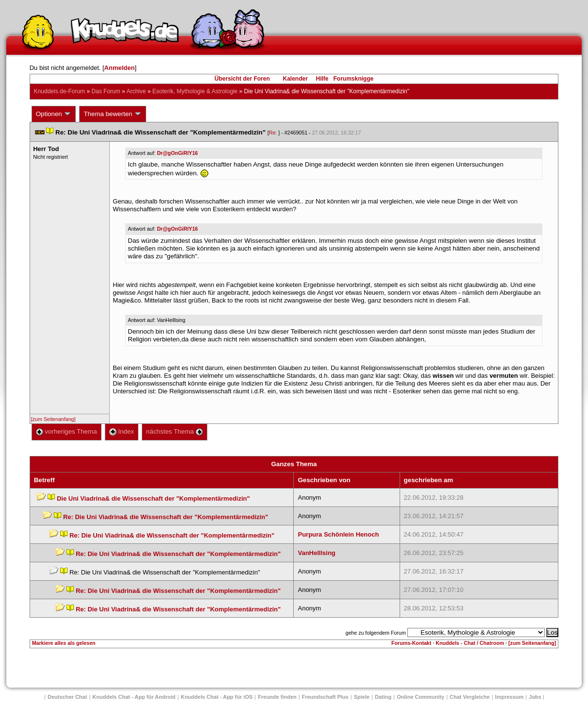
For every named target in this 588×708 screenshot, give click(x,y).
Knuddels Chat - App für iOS (217, 697)
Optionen (54, 114)
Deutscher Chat (67, 697)
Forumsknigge (354, 79)
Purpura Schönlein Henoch (338, 534)
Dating (383, 697)
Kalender (295, 79)
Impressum (510, 697)
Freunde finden (277, 697)
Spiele (362, 697)
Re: (274, 133)
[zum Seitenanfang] (53, 419)
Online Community (420, 697)
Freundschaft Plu (325, 697)
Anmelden (120, 68)
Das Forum (106, 91)
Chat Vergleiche (470, 697)
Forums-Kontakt (411, 643)
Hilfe (322, 79)
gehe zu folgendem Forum (375, 633)
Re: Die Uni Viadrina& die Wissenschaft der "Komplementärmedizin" (166, 517)
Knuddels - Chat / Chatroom (470, 643)
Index (122, 431)
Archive (136, 91)
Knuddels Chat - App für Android (134, 697)
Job (535, 697)
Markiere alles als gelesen (64, 643)
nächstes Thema (175, 431)
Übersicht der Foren (242, 79)
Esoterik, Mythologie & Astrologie (195, 91)
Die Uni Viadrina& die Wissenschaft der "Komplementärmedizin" (153, 498)
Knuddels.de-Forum (59, 91)
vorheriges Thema (67, 431)
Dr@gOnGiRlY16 (177, 153)
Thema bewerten (113, 114)
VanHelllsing (316, 553)
